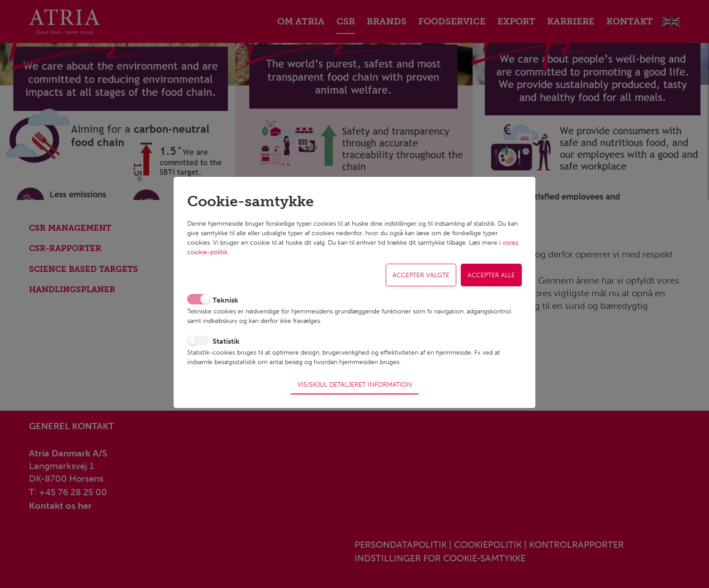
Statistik (226, 344)
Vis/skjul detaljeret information (355, 381)
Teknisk (225, 303)
